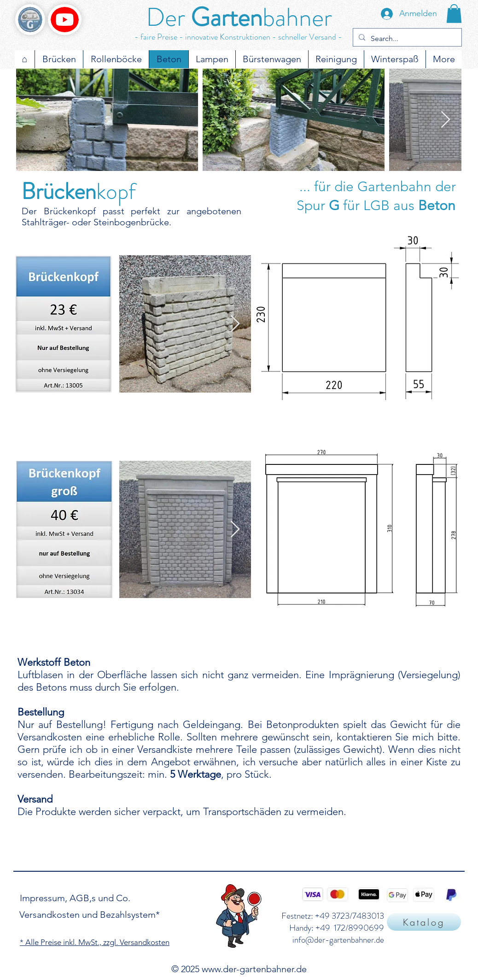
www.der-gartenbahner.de (254, 969)
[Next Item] (446, 120)
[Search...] (406, 39)
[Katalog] (424, 922)
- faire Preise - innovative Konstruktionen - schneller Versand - (238, 37)
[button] (454, 14)
